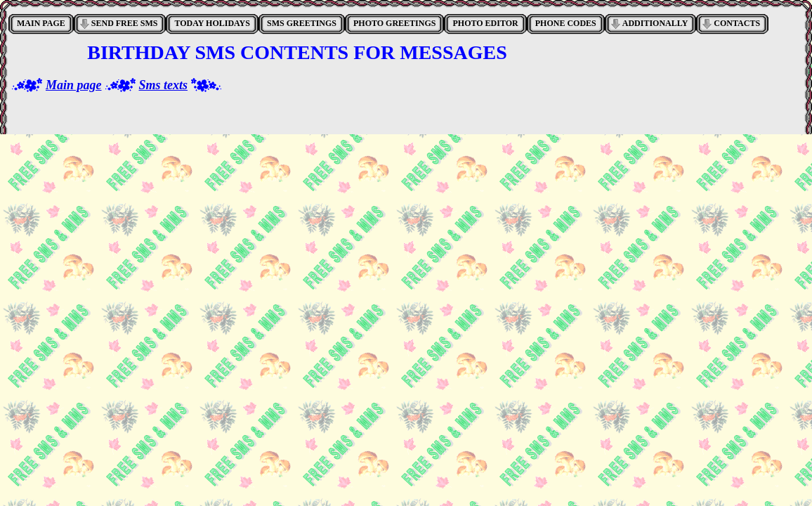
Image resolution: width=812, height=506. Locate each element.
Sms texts (164, 85)
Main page (74, 85)
